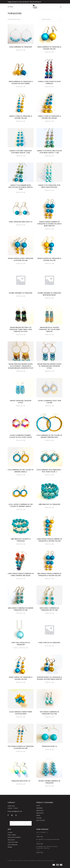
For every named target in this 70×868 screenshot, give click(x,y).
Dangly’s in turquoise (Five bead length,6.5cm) (49, 186)
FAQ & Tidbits (12, 835)
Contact (10, 832)
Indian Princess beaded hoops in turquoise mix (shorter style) (49, 366)
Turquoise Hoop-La (49, 746)
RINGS (38, 815)
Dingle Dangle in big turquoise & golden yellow (21, 259)
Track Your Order (13, 842)
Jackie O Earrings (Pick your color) (49, 402)
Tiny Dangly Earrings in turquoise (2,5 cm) (49, 713)
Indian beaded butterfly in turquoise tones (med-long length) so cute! (21, 329)
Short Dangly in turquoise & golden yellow (21, 678)
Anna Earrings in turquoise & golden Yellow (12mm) (21, 82)
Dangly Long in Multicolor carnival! (49, 82)
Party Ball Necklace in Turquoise (21, 644)
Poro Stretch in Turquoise (49, 643)
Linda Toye (40, 837)
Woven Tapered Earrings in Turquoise (49, 782)
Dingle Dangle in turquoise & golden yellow (49, 259)
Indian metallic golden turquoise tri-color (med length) (49, 329)
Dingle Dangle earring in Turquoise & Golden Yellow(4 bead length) (49, 224)
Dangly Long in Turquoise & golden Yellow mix (49, 117)
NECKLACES (40, 813)
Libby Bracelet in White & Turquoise (21, 540)
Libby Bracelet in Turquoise (49, 504)
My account (11, 840)
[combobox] (51, 19)
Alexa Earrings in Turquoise (21, 47)
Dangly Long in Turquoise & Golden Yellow (21, 117)
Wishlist (10, 847)
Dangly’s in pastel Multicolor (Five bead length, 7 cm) (49, 152)
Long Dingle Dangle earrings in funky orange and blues (21, 575)
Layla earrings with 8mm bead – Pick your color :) (49, 471)
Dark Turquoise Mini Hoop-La (21, 222)
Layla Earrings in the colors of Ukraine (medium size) (49, 436)
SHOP (38, 806)
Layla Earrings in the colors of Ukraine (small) (21, 471)
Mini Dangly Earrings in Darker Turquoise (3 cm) (21, 609)
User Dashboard (12, 845)
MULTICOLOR (41, 820)
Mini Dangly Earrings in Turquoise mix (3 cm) (49, 609)
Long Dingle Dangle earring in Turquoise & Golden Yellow (49, 540)
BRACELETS (40, 810)
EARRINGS (39, 808)
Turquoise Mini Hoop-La (21, 781)
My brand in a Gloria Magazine (48, 839)
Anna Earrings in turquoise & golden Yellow (49, 48)
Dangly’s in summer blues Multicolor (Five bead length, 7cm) (21, 187)
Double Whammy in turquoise (21, 293)
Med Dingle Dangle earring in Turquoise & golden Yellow (49, 575)
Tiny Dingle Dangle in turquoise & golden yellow (21, 747)
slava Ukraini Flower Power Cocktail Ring (21, 713)
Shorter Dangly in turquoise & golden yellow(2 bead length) (49, 678)
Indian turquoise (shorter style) (21, 402)
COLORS (39, 818)
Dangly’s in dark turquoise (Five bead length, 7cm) (21, 152)
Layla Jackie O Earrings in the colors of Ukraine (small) (21, 505)
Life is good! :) (42, 832)
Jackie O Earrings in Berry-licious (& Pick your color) (21, 436)
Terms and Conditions (14, 837)
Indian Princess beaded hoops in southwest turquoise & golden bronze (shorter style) (21, 366)
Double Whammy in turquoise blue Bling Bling (49, 294)
